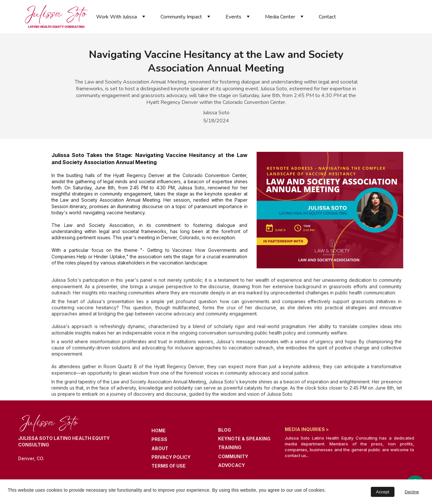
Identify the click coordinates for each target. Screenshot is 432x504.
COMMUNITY (233, 459)
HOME (159, 434)
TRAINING (230, 451)
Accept (383, 492)
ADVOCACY (232, 468)
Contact (327, 17)
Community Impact (181, 17)
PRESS (159, 443)
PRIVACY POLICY (171, 460)
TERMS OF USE (169, 469)
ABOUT (160, 451)
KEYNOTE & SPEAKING (244, 442)
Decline (412, 492)
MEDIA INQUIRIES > (307, 430)
